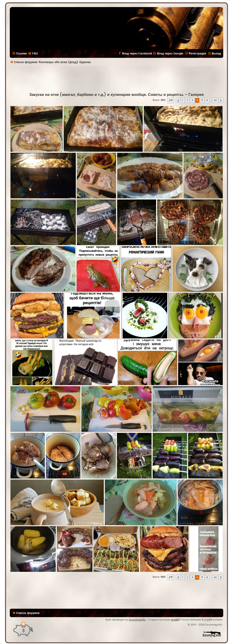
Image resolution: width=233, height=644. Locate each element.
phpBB (175, 620)
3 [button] (192, 100)
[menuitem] (33, 54)
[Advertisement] (116, 79)
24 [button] (215, 100)
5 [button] (202, 100)
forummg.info (137, 620)
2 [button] (187, 100)
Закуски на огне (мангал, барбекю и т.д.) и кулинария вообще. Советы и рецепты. (107, 95)
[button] (171, 100)
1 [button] (183, 100)
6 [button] (207, 100)
